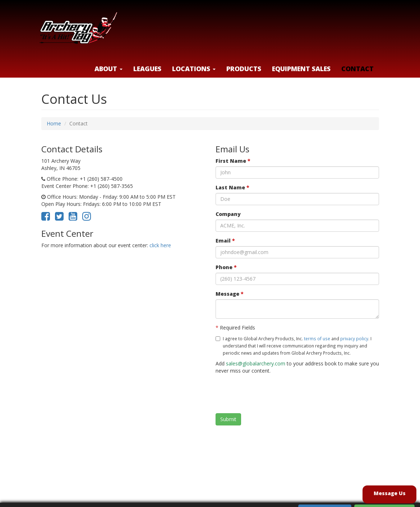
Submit (228, 419)
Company (228, 214)
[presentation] (270, 394)
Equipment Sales (301, 69)
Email (225, 241)
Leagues (147, 69)
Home (54, 123)
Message (230, 294)
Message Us (390, 493)
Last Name (232, 187)
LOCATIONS (194, 69)
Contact (357, 69)
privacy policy (354, 338)
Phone (226, 267)
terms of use (317, 338)
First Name (233, 161)
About (109, 69)
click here (160, 245)
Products (244, 69)
